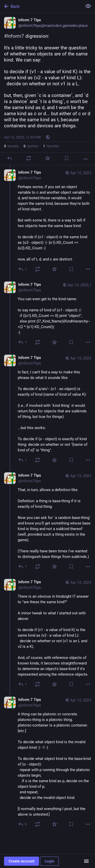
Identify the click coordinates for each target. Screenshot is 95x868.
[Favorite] (48, 158)
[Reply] (10, 158)
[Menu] (86, 861)
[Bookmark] (67, 158)
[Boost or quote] (29, 158)
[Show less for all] (88, 6)
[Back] (41, 6)
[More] (86, 159)
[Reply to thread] (23, 269)
